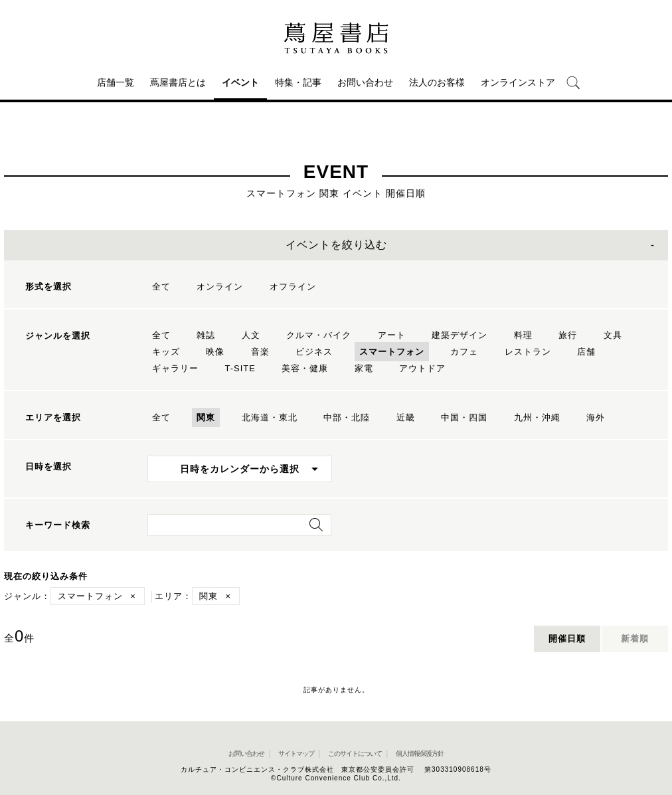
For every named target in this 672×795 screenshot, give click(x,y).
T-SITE (240, 368)
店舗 (586, 352)
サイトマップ (296, 753)
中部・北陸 (347, 417)
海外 (596, 417)
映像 (215, 352)
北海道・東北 (270, 417)
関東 (206, 417)
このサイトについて (355, 753)
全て (161, 287)
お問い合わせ (365, 82)
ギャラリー (175, 368)
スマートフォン (392, 352)
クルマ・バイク (319, 335)
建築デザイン (460, 335)
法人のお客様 (437, 82)
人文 (251, 335)
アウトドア (422, 368)
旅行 (568, 335)
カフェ (464, 352)
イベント (240, 82)
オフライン (293, 287)
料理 (523, 335)
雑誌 (206, 335)
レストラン (528, 352)
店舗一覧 (116, 82)
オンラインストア (518, 82)
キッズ (166, 352)
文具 (613, 335)
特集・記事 (298, 82)
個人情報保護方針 (420, 753)
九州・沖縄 (537, 417)
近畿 (406, 417)
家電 (364, 368)
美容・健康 (305, 368)
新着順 (635, 639)
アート (392, 335)
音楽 (260, 352)
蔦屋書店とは (178, 82)
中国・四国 (464, 417)
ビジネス (314, 352)
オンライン (220, 287)
